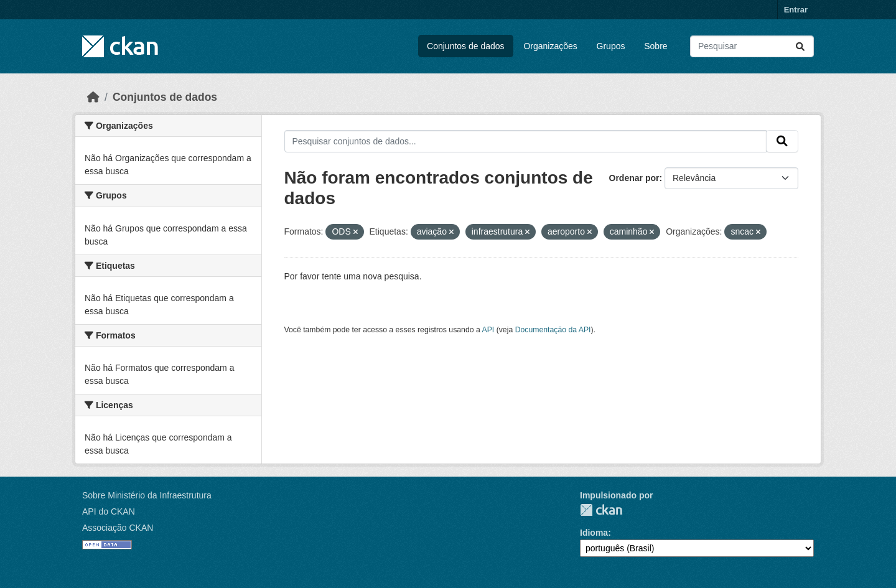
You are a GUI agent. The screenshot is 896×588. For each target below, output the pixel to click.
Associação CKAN (118, 528)
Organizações (550, 46)
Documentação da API (553, 330)
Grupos (611, 46)
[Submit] (800, 46)
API (488, 330)
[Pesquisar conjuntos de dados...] (752, 46)
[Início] (93, 97)
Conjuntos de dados (466, 46)
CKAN (601, 510)
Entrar (796, 10)
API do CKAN (109, 511)
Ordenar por (634, 178)
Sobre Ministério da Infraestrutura (147, 495)
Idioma (594, 533)
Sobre (656, 46)
